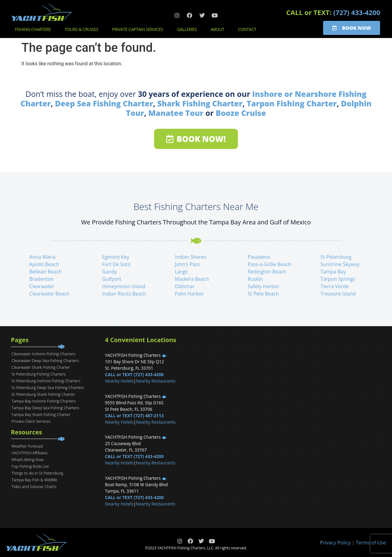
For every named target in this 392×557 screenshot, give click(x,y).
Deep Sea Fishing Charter (104, 103)
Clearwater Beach (49, 294)
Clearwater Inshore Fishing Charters (43, 354)
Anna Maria (43, 257)
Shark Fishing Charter (200, 103)
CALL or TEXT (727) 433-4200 (134, 374)
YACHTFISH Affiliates (30, 453)
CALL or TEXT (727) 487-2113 (134, 416)
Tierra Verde (335, 286)
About (219, 29)
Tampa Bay (333, 272)
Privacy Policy (335, 543)
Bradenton (42, 279)
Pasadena (259, 257)
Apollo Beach (44, 264)
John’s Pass (187, 264)
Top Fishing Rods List (30, 466)
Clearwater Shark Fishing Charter (41, 367)
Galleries (188, 29)
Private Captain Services (139, 29)
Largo (181, 272)
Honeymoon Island (124, 286)
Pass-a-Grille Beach (269, 264)
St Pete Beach (263, 294)
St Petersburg (336, 257)
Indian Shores (190, 257)
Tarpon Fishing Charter (292, 103)
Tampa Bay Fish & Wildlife (34, 480)
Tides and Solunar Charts (34, 486)
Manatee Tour (176, 113)
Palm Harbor (189, 294)
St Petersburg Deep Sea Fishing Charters (48, 387)
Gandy (109, 272)
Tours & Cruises (83, 29)
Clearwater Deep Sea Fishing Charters (45, 361)
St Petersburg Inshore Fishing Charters (46, 381)
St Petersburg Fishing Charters (39, 374)
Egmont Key (115, 257)
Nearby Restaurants (155, 381)
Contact (249, 29)
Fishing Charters (34, 29)
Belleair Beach (46, 272)
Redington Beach (267, 272)
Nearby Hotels (119, 381)
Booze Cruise (241, 113)
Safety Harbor (264, 286)
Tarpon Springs (338, 279)
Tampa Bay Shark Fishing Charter (41, 414)
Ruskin (255, 279)
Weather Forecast (27, 446)
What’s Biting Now (28, 460)
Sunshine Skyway (340, 264)
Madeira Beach (192, 279)
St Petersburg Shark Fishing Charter (43, 394)
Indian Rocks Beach (124, 294)
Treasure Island (338, 294)
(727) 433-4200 (357, 12)
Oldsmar (185, 286)
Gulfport (112, 279)
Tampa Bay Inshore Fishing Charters (44, 401)
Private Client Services (31, 421)
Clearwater (42, 286)
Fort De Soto (116, 264)
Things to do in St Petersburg (38, 473)
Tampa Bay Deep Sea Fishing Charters (45, 408)
